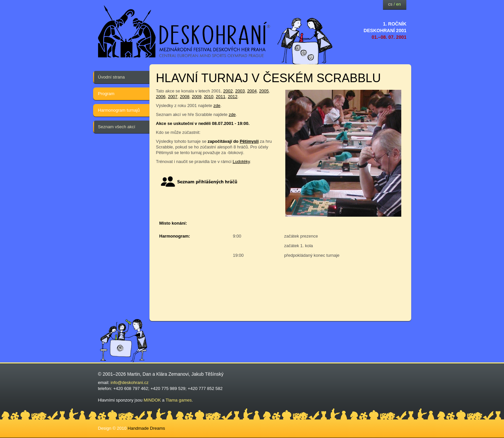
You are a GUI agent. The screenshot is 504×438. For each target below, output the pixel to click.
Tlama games (179, 400)
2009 (197, 97)
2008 (185, 97)
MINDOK (152, 400)
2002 (228, 91)
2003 (240, 91)
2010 (209, 97)
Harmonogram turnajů (119, 110)
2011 (221, 97)
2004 (252, 91)
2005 (264, 91)
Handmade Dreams (146, 428)
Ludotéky (241, 162)
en (398, 4)
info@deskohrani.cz (130, 383)
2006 (161, 97)
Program (106, 94)
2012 (232, 97)
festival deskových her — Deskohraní (184, 32)
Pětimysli (249, 141)
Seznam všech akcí (117, 127)
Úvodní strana (112, 77)
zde (217, 106)
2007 (173, 97)
